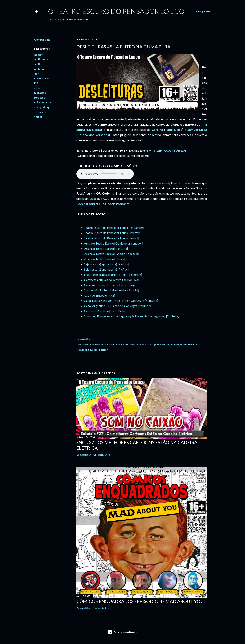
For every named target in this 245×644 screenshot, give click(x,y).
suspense (40, 112)
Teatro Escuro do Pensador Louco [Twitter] (112, 233)
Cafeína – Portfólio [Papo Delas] (105, 311)
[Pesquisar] (203, 11)
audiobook (41, 59)
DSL (37, 83)
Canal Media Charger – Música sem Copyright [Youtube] (121, 301)
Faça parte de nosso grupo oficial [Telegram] (113, 275)
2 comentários (101, 608)
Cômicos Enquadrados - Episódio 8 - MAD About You (140, 601)
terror (38, 117)
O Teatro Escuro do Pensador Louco (116, 11)
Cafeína (157, 130)
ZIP (160, 150)
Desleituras (42, 78)
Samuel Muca (197, 130)
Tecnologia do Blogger (123, 632)
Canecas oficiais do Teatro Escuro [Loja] (110, 285)
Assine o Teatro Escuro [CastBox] (106, 248)
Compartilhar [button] (43, 40)
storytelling (42, 107)
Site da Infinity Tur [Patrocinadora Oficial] (111, 290)
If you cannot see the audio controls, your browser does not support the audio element (105, 174)
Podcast (40, 98)
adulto (39, 54)
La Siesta (94, 130)
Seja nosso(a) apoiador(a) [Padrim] (107, 264)
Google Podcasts (117, 204)
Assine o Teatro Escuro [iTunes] (105, 259)
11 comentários (102, 455)
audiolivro (41, 69)
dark (37, 74)
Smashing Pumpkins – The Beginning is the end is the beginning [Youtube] (132, 316)
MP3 (152, 150)
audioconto (42, 64)
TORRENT (181, 150)
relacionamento (44, 102)
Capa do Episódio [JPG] (100, 295)
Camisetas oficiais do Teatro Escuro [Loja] (111, 280)
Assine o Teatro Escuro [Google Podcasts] (111, 254)
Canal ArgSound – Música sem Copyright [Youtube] (118, 306)
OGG (168, 150)
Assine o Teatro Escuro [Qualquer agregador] (114, 243)
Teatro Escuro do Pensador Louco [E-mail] (111, 238)
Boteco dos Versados (93, 135)
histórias (40, 93)
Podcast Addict (87, 204)
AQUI (107, 198)
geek (37, 88)
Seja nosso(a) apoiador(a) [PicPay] (106, 269)
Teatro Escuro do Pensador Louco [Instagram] (114, 228)
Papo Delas (174, 130)
